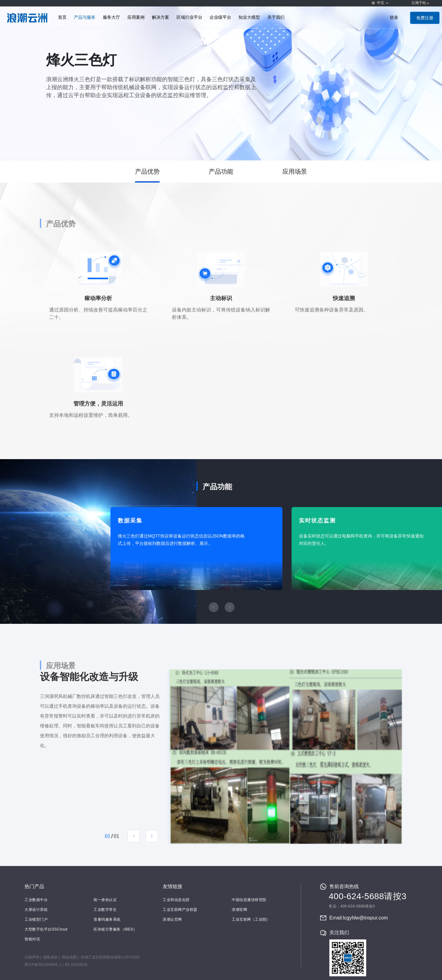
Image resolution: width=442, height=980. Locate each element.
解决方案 (161, 17)
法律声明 (32, 957)
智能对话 (32, 939)
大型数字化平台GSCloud (46, 929)
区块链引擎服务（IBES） (115, 929)
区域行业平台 (189, 17)
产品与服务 (85, 17)
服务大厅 (111, 17)
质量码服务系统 (107, 919)
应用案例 (136, 17)
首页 (62, 17)
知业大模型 (249, 17)
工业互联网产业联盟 (180, 910)
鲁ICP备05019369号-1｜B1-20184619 (56, 965)
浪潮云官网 (172, 919)
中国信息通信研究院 (249, 900)
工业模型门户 (36, 919)
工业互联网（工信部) (250, 919)
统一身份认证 (105, 900)
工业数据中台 (36, 900)
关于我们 (276, 17)
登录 (394, 18)
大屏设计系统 (36, 910)
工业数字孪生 (105, 910)
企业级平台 (220, 17)
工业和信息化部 (176, 900)
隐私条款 (51, 957)
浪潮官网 (239, 910)
